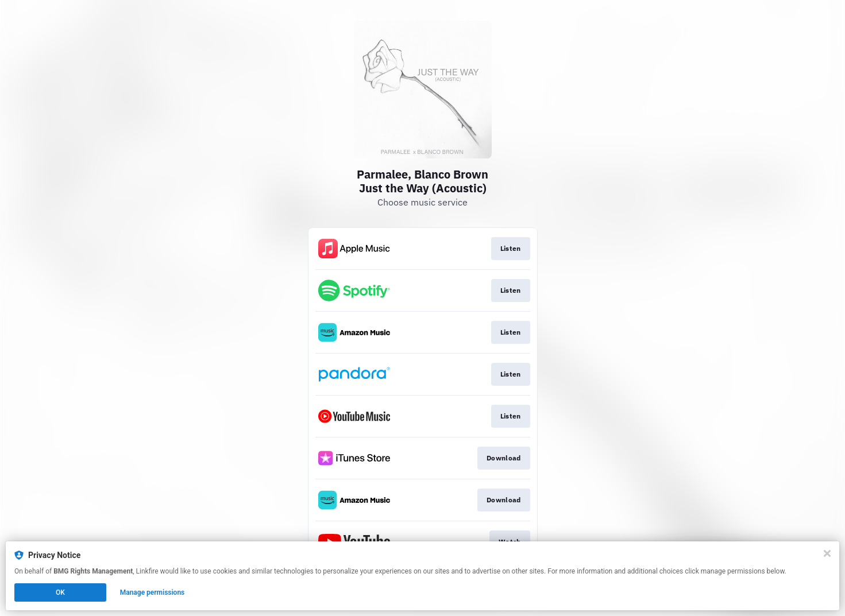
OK (60, 592)
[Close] (827, 553)
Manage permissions (153, 592)
